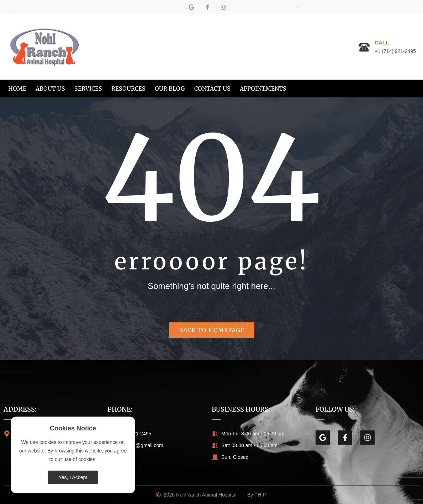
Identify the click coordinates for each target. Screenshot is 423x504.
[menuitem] (17, 89)
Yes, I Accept (73, 477)
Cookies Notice (73, 428)
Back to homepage (212, 330)
